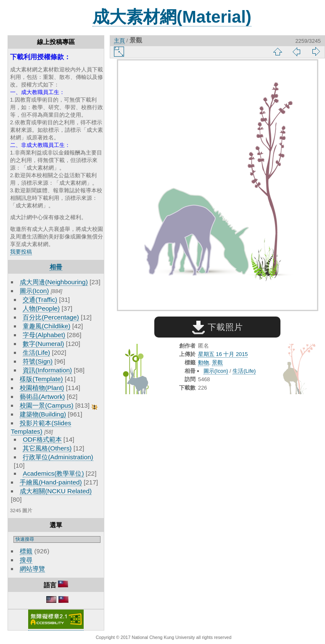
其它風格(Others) (47, 448)
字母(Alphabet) (44, 335)
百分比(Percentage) (51, 317)
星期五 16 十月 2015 (223, 354)
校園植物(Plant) (42, 388)
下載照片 (218, 327)
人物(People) (41, 308)
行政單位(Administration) (58, 457)
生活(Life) (36, 352)
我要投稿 (21, 252)
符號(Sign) (38, 361)
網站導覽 (32, 569)
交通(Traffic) (40, 300)
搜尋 (26, 560)
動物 (203, 363)
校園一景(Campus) (46, 405)
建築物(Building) (43, 414)
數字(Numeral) (43, 344)
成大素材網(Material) (172, 17)
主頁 (119, 41)
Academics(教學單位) (53, 473)
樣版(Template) (41, 379)
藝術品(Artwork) (42, 397)
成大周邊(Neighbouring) (54, 282)
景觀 (217, 363)
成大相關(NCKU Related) (56, 491)
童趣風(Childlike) (46, 326)
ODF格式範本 (42, 439)
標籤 (26, 551)
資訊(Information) (47, 370)
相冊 (56, 267)
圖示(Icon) (34, 291)
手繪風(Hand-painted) (51, 482)
